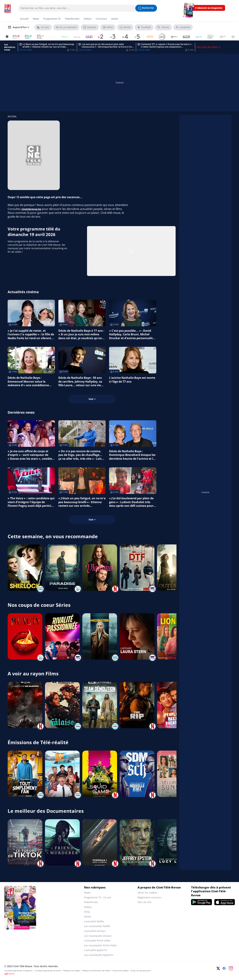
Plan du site (144, 902)
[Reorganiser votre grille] (7, 37)
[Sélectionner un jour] (19, 27)
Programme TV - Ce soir (98, 897)
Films (87, 912)
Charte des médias (120, 971)
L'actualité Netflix (94, 921)
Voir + (92, 399)
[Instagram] (231, 968)
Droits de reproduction (141, 971)
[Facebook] (224, 968)
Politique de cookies (72, 971)
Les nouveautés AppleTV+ (99, 955)
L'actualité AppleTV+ (96, 950)
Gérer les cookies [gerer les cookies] (147, 893)
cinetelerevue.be (31, 209)
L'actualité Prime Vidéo (97, 940)
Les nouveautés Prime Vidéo (100, 945)
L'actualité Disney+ (95, 931)
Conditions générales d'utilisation (18, 971)
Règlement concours (149, 897)
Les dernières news (10, 47)
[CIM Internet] (96, 974)
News (87, 893)
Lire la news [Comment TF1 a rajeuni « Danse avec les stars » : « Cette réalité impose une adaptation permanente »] (144, 50)
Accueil (12, 116)
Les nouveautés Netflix (97, 926)
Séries (88, 917)
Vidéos (88, 907)
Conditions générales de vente (48, 971)
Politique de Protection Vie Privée (96, 971)
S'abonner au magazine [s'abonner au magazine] (209, 8)
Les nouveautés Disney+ (98, 936)
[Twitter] (218, 968)
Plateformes (91, 902)
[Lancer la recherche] (146, 8)
